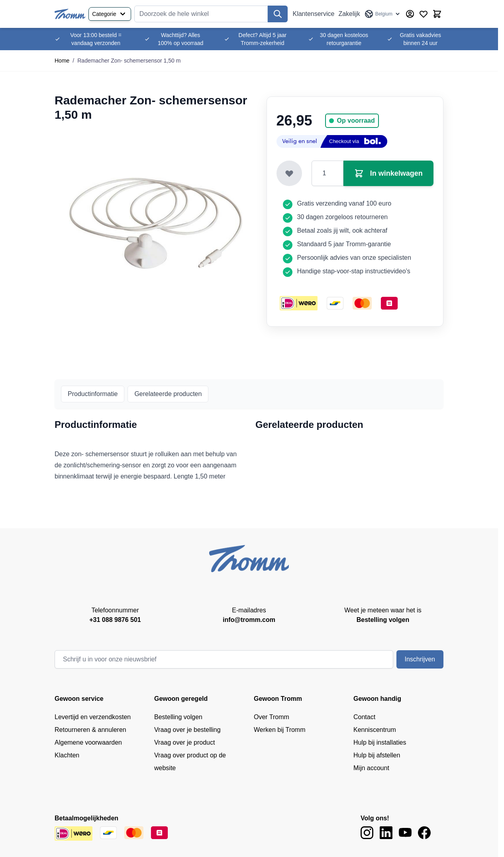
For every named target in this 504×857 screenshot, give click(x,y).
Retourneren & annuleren (90, 730)
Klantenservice (313, 14)
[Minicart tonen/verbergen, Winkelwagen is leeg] (437, 14)
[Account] (410, 14)
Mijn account (371, 768)
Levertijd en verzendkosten (93, 717)
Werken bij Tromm (280, 730)
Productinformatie (93, 394)
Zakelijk (349, 14)
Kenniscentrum (375, 730)
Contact (364, 717)
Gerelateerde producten (168, 394)
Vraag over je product (184, 742)
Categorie (110, 14)
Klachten (67, 755)
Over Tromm (272, 717)
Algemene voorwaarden (88, 742)
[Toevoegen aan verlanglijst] (289, 173)
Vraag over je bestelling (187, 730)
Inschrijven (420, 659)
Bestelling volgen (178, 717)
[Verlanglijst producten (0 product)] (424, 14)
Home (62, 61)
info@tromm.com (249, 620)
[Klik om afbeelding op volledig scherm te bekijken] (156, 223)
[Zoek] (278, 14)
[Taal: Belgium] (383, 14)
